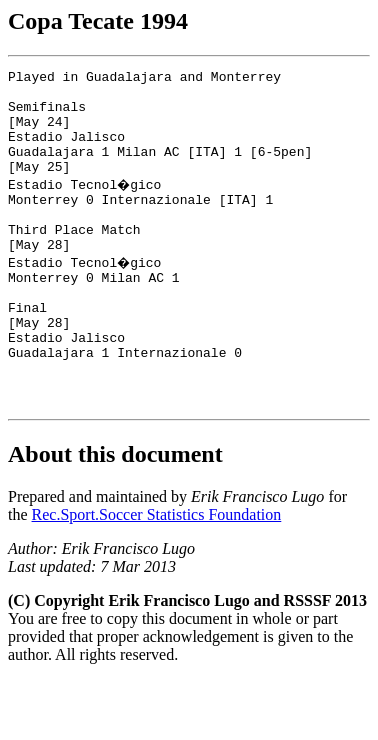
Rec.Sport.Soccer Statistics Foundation (157, 574)
